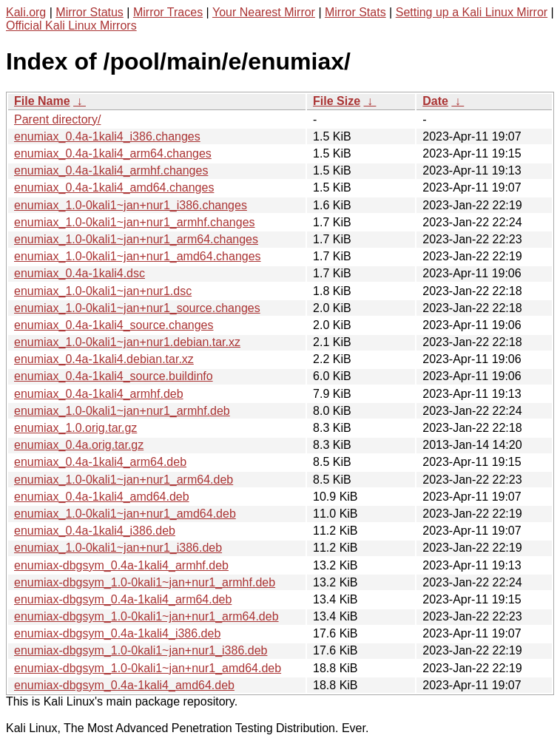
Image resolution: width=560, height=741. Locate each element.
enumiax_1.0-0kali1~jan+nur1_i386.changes (131, 205)
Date (435, 101)
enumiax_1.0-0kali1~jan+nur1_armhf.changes (135, 222)
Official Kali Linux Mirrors (71, 26)
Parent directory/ (57, 119)
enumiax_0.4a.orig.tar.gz (79, 445)
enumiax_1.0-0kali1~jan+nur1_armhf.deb (122, 411)
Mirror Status (90, 12)
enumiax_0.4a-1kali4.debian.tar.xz (104, 359)
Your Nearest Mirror (264, 12)
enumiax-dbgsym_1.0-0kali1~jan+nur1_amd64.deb (148, 668)
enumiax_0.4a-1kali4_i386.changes (107, 136)
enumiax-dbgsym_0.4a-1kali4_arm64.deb (123, 599)
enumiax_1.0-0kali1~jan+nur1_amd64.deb (125, 514)
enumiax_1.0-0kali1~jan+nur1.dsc (103, 291)
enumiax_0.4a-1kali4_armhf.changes (111, 170)
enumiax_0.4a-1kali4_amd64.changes (114, 187)
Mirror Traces (168, 12)
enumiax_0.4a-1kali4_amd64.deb (102, 497)
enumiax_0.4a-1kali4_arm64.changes (113, 153)
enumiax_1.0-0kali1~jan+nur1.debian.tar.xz (127, 342)
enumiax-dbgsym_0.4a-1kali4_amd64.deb (124, 685)
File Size (337, 101)
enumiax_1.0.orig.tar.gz (75, 428)
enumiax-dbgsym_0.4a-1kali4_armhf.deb (121, 565)
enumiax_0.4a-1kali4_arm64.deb (100, 462)
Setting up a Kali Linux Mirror (472, 12)
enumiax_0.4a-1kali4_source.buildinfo (114, 376)
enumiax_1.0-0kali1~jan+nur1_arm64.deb (124, 480)
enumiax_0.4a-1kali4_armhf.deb (99, 394)
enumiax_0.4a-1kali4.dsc (80, 273)
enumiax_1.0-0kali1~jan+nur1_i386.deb (118, 548)
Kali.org (26, 12)
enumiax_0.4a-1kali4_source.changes (114, 325)
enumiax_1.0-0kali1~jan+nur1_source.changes (137, 308)
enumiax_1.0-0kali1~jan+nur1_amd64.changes (138, 256)
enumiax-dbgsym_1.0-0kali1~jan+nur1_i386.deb (141, 650)
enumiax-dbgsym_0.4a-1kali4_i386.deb (117, 633)
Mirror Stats (355, 12)
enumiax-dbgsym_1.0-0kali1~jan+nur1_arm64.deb (146, 616)
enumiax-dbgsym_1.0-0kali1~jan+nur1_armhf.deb (145, 582)
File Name (42, 101)
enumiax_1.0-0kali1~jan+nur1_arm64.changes (136, 239)
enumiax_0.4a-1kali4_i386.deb (95, 531)
